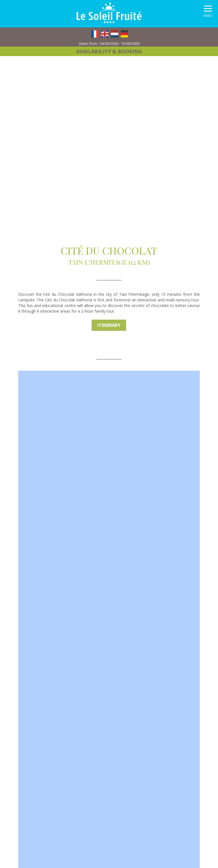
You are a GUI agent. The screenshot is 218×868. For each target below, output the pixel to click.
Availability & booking (109, 51)
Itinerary (109, 325)
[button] (208, 13)
